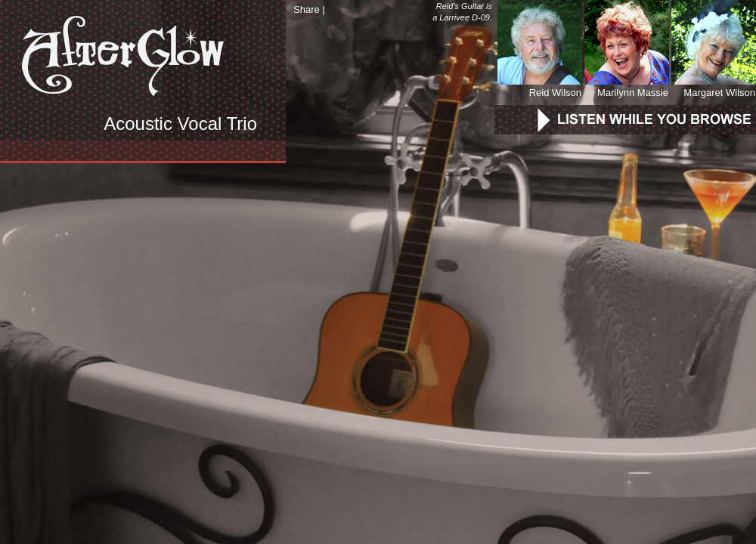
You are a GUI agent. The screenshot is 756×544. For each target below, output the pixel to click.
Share (307, 9)
